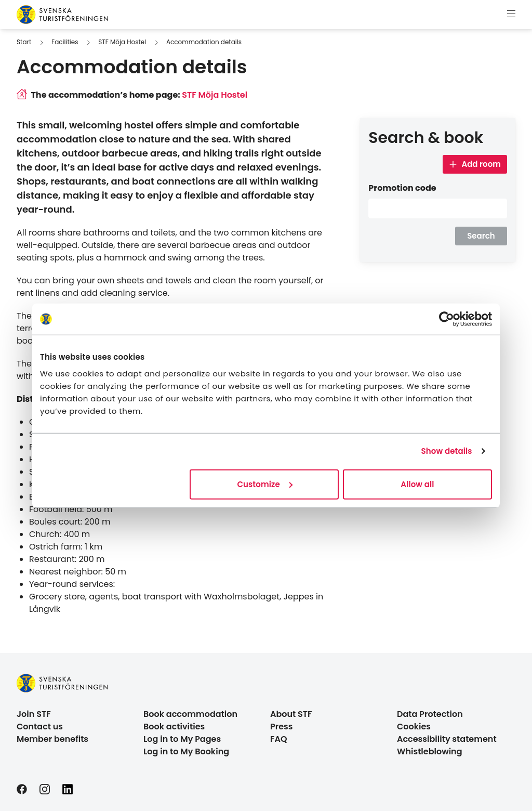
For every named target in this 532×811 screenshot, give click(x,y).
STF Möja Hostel (122, 42)
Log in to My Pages (182, 739)
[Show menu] (511, 15)
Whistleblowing (430, 751)
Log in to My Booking (186, 751)
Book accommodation (190, 714)
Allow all (417, 484)
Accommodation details (204, 42)
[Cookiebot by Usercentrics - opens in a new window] (447, 319)
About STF (291, 714)
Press (282, 727)
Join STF (34, 714)
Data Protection (430, 714)
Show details (447, 451)
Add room (475, 164)
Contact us (40, 727)
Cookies (414, 727)
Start (24, 42)
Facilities (65, 42)
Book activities (174, 727)
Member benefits (52, 739)
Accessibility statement (447, 739)
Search (481, 236)
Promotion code (402, 188)
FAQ (279, 739)
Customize (264, 484)
